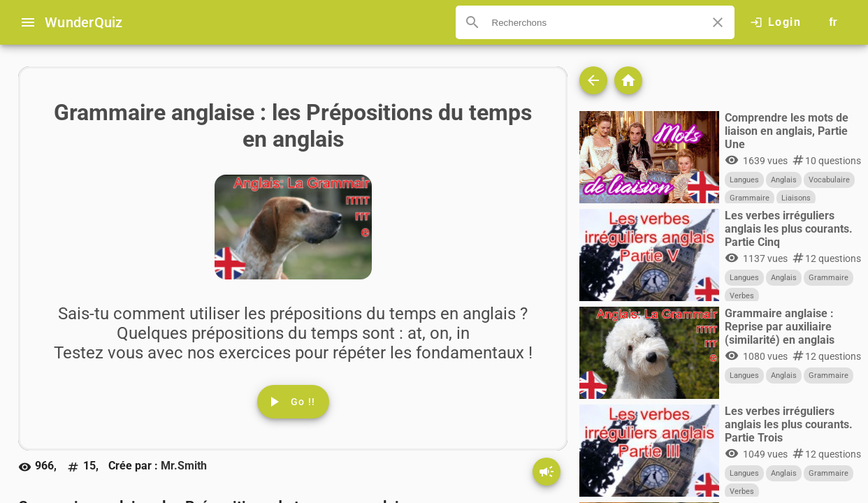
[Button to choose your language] (833, 22)
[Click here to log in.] (775, 22)
